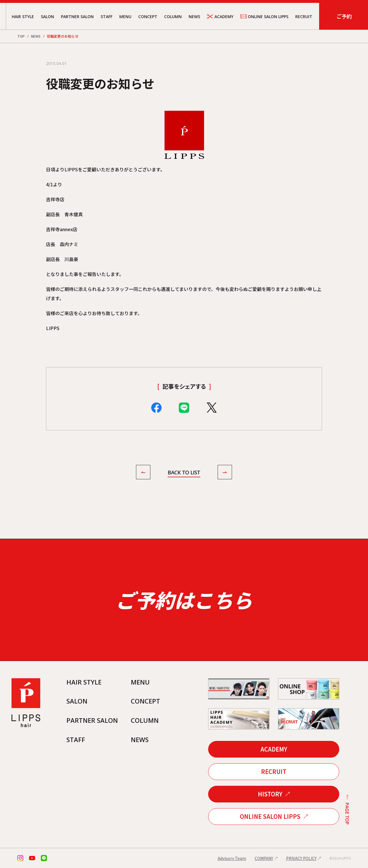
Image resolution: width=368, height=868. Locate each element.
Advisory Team (232, 858)
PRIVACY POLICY (301, 858)
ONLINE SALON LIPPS (264, 16)
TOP (21, 36)
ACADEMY (220, 17)
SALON (47, 17)
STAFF (107, 17)
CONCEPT (148, 17)
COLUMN (173, 17)
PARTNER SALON (77, 17)
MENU (125, 17)
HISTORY (270, 794)
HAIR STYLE (23, 17)
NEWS (194, 17)
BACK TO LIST (184, 472)
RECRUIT (304, 17)
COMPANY (264, 858)
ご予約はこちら (184, 600)
